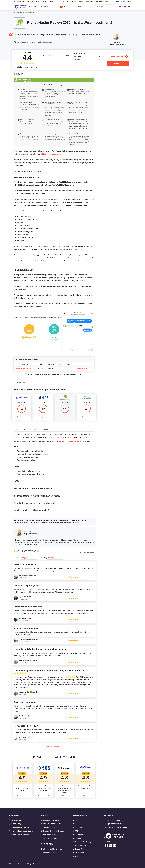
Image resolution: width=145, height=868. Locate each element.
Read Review (21, 796)
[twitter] (111, 845)
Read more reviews (54, 747)
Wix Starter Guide (113, 820)
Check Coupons (119, 56)
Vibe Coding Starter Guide (117, 827)
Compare (21, 417)
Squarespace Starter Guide (117, 824)
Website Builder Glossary (53, 849)
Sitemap (78, 838)
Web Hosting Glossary (52, 853)
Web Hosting (16, 824)
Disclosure (79, 835)
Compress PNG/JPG (51, 820)
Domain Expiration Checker (54, 831)
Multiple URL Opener (51, 838)
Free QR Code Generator (53, 824)
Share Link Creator (50, 827)
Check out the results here (52, 154)
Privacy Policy (80, 846)
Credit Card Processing (20, 835)
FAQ (77, 831)
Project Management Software (23, 831)
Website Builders (18, 820)
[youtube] (115, 845)
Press (77, 856)
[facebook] (107, 845)
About (77, 820)
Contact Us (79, 827)
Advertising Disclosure (125, 1)
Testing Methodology (83, 842)
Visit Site (118, 63)
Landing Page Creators (20, 827)
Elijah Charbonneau (117, 44)
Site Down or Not (50, 835)
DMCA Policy (80, 853)
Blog (77, 824)
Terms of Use (80, 849)
